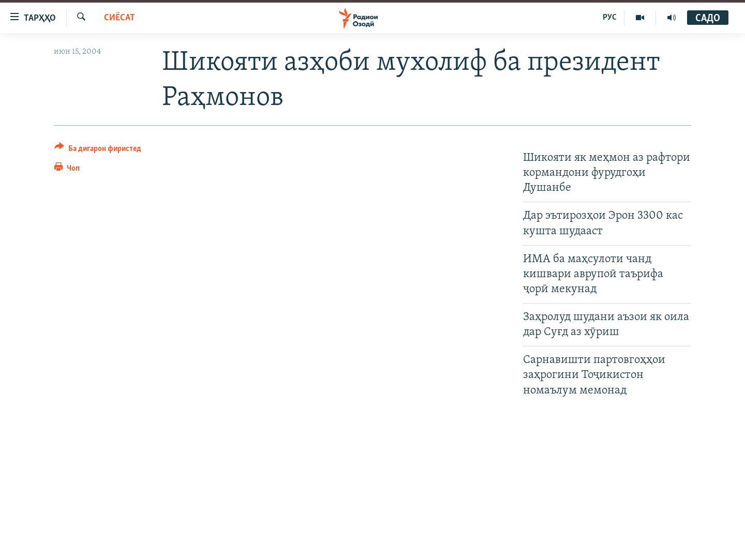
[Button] (98, 150)
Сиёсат (120, 18)
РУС (610, 18)
